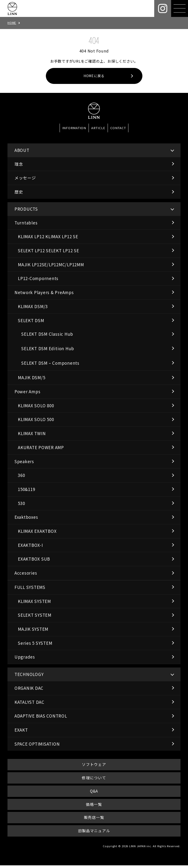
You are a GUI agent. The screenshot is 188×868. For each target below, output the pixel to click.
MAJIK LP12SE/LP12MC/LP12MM (51, 265)
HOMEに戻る (94, 76)
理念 (19, 164)
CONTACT (118, 128)
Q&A (94, 792)
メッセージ (25, 178)
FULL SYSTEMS (30, 588)
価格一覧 (94, 806)
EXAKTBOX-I (30, 545)
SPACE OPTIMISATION (37, 744)
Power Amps (28, 392)
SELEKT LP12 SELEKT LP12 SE (49, 251)
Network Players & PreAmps (44, 293)
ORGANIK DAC (29, 688)
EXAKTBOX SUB (34, 559)
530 (21, 504)
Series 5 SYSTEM (35, 643)
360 (21, 476)
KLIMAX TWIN (32, 434)
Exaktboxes (26, 517)
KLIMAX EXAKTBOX (37, 531)
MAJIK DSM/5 (31, 378)
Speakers (24, 462)
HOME (12, 23)
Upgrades (25, 657)
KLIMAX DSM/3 (33, 307)
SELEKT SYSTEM (35, 615)
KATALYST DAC (29, 702)
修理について (94, 779)
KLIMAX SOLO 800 (36, 406)
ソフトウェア (94, 765)
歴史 (19, 192)
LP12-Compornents (38, 279)
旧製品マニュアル (94, 833)
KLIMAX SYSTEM (34, 601)
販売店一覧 (94, 820)
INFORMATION (74, 128)
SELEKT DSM (31, 321)
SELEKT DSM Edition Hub (48, 349)
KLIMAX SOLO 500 (36, 420)
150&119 (26, 490)
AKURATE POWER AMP (41, 448)
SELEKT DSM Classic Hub (47, 334)
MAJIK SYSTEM (33, 629)
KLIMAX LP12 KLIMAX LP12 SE (48, 237)
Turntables (26, 223)
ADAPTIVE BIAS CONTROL (41, 716)
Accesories (26, 573)
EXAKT (21, 730)
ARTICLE (98, 128)
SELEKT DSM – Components (50, 363)
